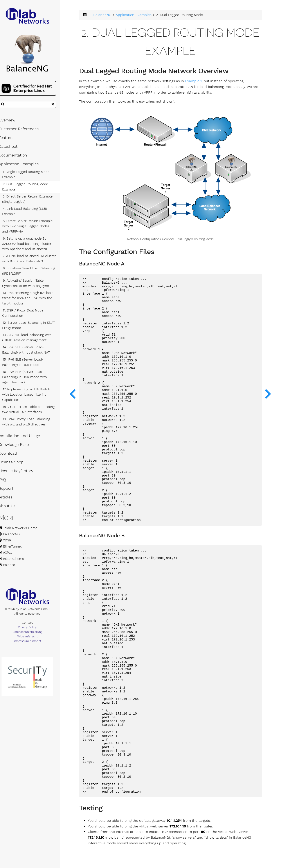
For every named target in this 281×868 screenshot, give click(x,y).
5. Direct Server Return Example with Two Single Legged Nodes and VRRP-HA (34, 228)
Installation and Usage (24, 438)
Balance (12, 567)
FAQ (7, 482)
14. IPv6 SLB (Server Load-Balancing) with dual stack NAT (31, 352)
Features (11, 140)
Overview (12, 122)
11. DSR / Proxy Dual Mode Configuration (28, 315)
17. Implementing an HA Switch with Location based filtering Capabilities (31, 397)
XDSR (10, 542)
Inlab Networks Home (23, 530)
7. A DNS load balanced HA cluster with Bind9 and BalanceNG (34, 261)
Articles (10, 499)
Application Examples (23, 166)
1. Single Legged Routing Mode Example (31, 176)
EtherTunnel (15, 548)
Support (11, 490)
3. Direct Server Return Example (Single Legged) (32, 201)
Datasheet (13, 148)
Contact (33, 625)
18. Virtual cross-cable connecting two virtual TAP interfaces (33, 411)
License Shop (16, 464)
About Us (12, 508)
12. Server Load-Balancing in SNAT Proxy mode (33, 327)
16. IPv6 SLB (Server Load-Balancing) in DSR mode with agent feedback (34, 379)
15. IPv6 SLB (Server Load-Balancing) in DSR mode (28, 364)
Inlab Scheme (16, 561)
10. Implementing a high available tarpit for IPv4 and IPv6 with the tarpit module (33, 300)
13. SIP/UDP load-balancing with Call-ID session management (32, 340)
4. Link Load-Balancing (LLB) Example (29, 213)
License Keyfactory (21, 473)
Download (13, 455)
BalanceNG (14, 536)
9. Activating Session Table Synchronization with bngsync (30, 285)
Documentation (18, 157)
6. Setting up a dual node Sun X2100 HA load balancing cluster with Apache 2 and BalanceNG (32, 246)
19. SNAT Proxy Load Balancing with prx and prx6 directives (31, 424)
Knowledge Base (19, 446)
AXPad (10, 555)
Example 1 (201, 82)
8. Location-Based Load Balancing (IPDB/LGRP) (33, 273)
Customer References (23, 131)
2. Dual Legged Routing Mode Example (30, 189)
